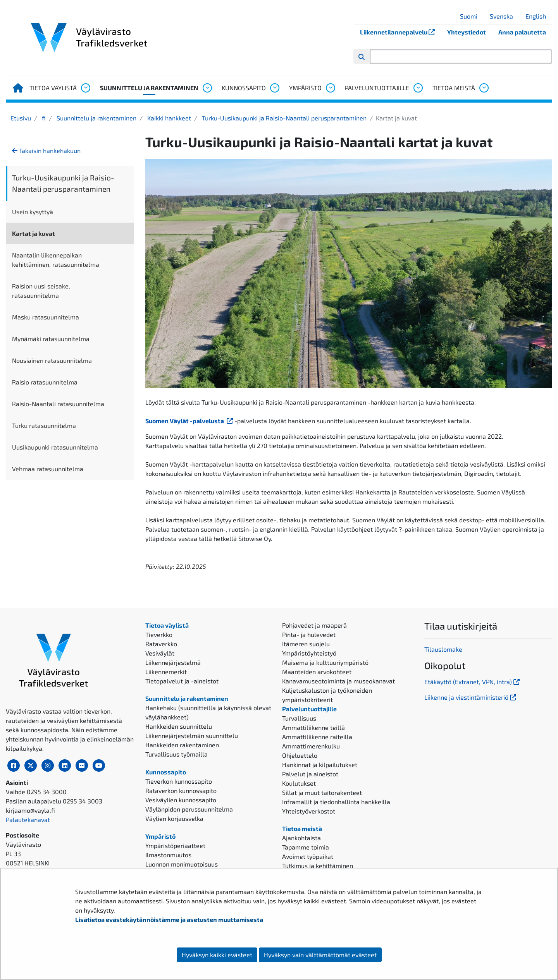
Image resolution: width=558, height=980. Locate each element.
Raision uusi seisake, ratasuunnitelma (41, 291)
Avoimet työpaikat (308, 856)
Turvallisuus (299, 718)
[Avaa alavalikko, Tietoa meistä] (484, 88)
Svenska (504, 16)
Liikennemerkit (166, 672)
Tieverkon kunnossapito (179, 781)
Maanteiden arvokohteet (317, 672)
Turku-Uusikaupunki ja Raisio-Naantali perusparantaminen (283, 118)
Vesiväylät (160, 653)
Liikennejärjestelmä (173, 662)
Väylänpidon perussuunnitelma (189, 809)
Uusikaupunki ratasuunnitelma (55, 447)
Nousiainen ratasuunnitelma (52, 360)
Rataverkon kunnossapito (181, 790)
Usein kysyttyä (33, 212)
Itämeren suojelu (306, 644)
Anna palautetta (522, 32)
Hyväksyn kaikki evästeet (217, 955)
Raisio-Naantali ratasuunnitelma (58, 404)
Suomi (472, 16)
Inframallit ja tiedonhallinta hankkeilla (336, 802)
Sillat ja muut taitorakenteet (322, 792)
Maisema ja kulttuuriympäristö (325, 662)
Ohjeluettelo (300, 755)
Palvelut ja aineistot (310, 774)
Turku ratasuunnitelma (44, 425)
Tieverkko (159, 634)
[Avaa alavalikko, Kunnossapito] (274, 88)
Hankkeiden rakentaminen (182, 745)
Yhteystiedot (467, 32)
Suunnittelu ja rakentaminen (149, 88)
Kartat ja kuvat (34, 233)
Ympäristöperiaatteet (175, 845)
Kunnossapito (244, 88)
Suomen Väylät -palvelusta (190, 421)
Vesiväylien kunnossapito (181, 800)
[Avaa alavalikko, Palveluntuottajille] (418, 88)
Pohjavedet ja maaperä (314, 625)
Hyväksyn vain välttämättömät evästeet (320, 955)
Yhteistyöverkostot (309, 811)
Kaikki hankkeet (168, 118)
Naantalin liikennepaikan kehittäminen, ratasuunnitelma (56, 260)
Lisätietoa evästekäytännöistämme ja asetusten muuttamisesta (169, 919)
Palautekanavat (28, 820)
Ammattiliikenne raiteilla (317, 737)
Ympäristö (305, 88)
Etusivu (21, 118)
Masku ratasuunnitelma (46, 317)
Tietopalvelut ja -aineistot (182, 681)
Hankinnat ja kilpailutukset (320, 765)
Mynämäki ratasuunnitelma (51, 339)
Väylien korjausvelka (174, 818)
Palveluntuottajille (377, 88)
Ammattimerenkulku (311, 746)
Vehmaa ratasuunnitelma (48, 469)
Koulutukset (299, 783)
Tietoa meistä (454, 88)
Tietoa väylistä (53, 88)
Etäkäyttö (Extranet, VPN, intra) (473, 682)
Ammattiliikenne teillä (313, 727)
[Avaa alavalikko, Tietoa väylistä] (85, 88)
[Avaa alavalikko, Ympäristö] (330, 88)
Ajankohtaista (301, 838)
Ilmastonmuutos (168, 855)
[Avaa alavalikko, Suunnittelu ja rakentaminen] (207, 88)
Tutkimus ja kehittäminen (318, 866)
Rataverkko (161, 644)
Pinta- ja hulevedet (309, 634)
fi (43, 118)
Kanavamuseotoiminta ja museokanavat (338, 681)
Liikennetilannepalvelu (400, 32)
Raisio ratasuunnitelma (45, 382)
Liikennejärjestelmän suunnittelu (192, 735)
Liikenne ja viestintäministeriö (471, 697)
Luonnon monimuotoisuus (182, 864)
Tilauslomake (443, 649)
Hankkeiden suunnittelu (179, 726)
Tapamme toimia (306, 847)
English (539, 16)
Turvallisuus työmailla (177, 754)
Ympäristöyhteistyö (309, 653)
